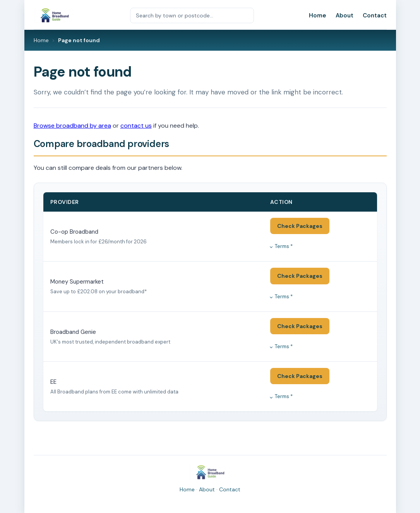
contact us (136, 126)
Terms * (284, 246)
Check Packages (300, 226)
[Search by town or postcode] (192, 15)
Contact (375, 15)
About (345, 15)
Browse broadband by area (72, 126)
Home (318, 15)
